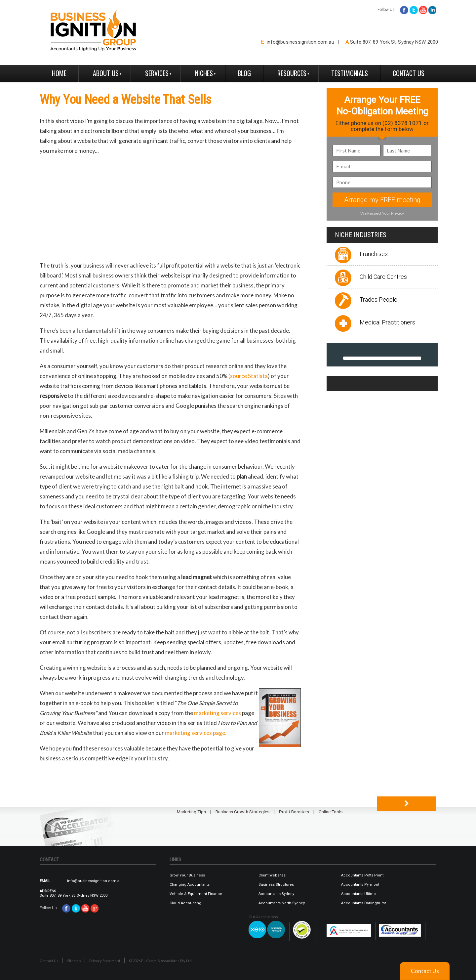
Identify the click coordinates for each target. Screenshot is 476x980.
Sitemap (74, 961)
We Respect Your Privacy (382, 213)
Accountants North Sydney (282, 903)
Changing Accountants (190, 885)
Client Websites (272, 875)
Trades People (378, 299)
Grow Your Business (187, 875)
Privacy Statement (105, 961)
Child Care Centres (383, 277)
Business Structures (276, 885)
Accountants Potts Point (362, 875)
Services (157, 73)
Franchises (374, 254)
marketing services (218, 713)
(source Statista (248, 376)
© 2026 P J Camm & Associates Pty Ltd (160, 961)
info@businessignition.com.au (300, 42)
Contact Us (409, 73)
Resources (292, 73)
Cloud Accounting (185, 903)
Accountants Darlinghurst (363, 903)
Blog (244, 73)
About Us (106, 73)
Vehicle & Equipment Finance (196, 894)
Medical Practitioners (387, 322)
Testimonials (350, 73)
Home (59, 73)
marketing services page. (196, 733)
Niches (204, 73)
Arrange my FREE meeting (382, 200)
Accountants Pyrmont (360, 885)
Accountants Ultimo (358, 894)
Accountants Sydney (276, 894)
